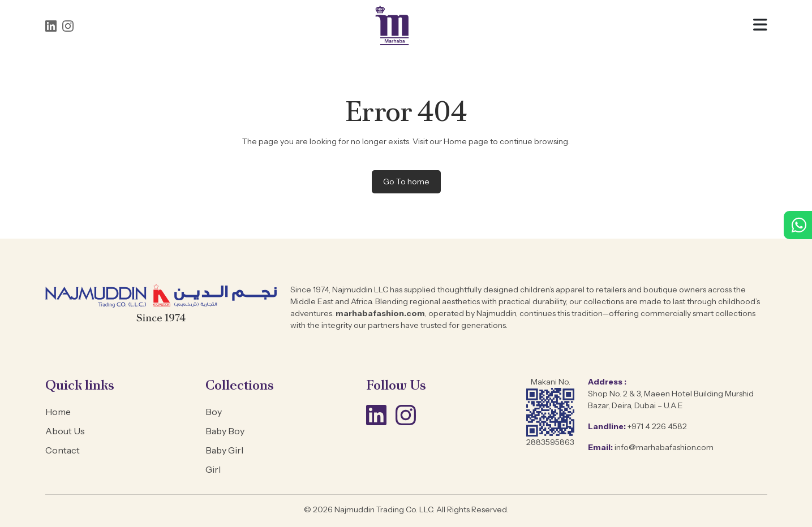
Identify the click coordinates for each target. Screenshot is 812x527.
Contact (63, 450)
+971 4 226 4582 (657, 426)
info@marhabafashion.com (664, 447)
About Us (65, 431)
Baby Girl (224, 450)
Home (58, 412)
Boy (214, 412)
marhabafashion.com (379, 313)
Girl (213, 469)
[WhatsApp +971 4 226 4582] (798, 228)
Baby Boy (225, 431)
